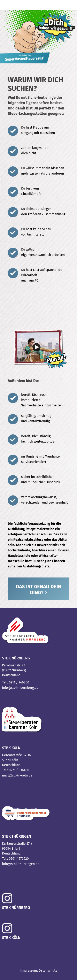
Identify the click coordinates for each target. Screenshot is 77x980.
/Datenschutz (47, 970)
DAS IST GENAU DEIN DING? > (38, 589)
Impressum (29, 970)
